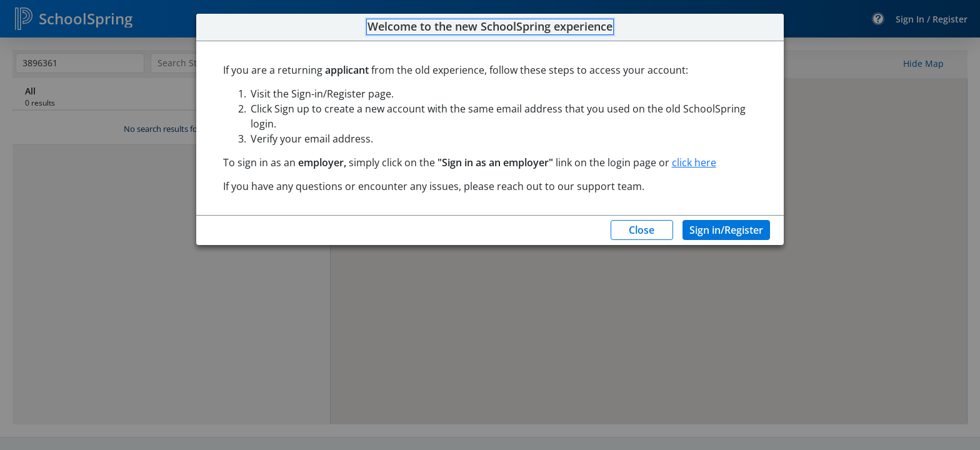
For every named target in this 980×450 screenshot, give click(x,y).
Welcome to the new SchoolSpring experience (490, 27)
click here (694, 162)
